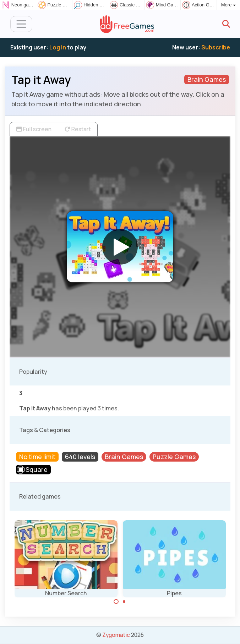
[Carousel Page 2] (124, 602)
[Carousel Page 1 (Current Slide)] (116, 602)
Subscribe (216, 47)
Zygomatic (116, 635)
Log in (58, 47)
